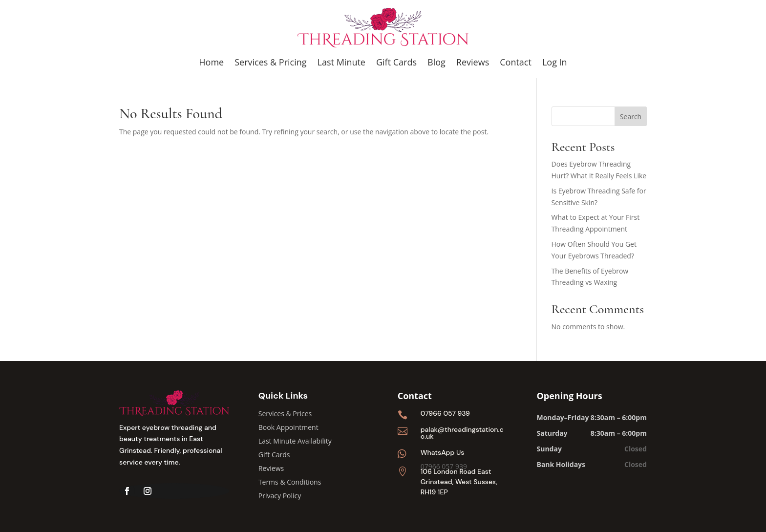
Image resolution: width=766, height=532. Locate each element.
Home (211, 62)
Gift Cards (396, 62)
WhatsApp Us (443, 452)
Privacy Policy (280, 496)
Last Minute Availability (295, 441)
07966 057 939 (445, 413)
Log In (555, 62)
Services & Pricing (270, 62)
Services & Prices (285, 414)
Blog (436, 62)
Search (631, 117)
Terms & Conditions (290, 482)
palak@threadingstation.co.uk (462, 433)
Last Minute (341, 62)
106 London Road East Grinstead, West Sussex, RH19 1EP (459, 482)
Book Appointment (288, 427)
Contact (516, 62)
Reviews (473, 62)
